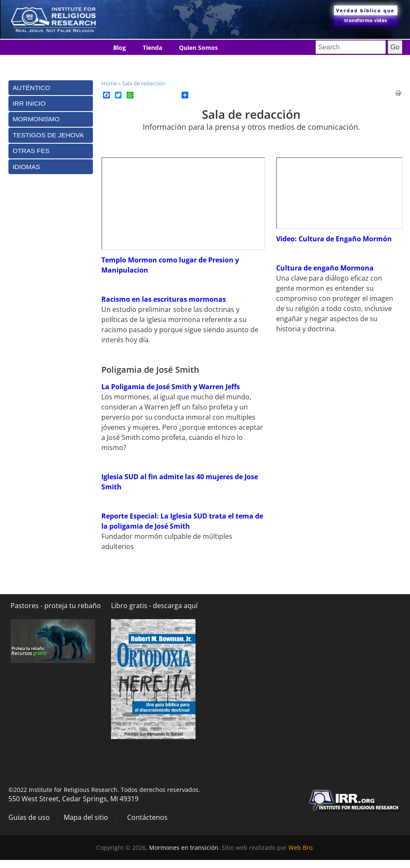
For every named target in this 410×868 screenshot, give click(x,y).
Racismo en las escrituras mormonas (164, 299)
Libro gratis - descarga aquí (154, 606)
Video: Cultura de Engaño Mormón (334, 239)
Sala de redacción (144, 83)
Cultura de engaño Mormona (325, 268)
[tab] (51, 88)
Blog (119, 48)
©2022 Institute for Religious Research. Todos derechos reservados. (104, 790)
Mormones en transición (184, 848)
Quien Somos (198, 48)
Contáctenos (132, 63)
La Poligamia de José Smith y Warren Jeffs (171, 387)
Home (109, 83)
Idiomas (179, 63)
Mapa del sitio (86, 817)
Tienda (152, 48)
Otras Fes (31, 151)
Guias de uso (29, 817)
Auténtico (31, 88)
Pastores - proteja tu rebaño (56, 606)
